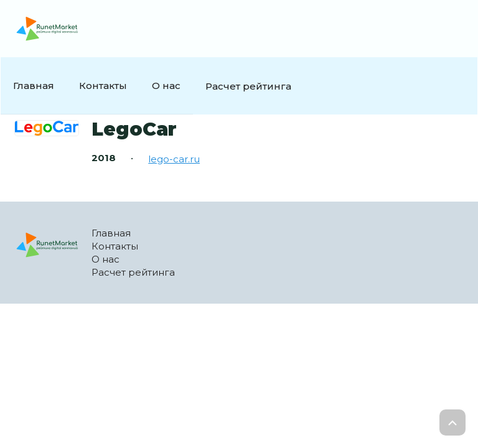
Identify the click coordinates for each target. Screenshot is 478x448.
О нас (166, 86)
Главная (34, 86)
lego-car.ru (174, 159)
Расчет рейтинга (248, 86)
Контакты (103, 86)
